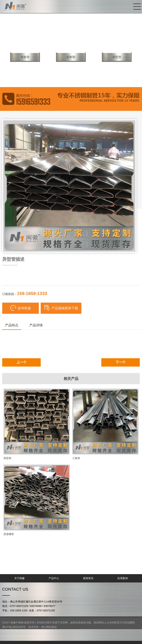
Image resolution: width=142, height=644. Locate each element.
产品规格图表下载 (61, 308)
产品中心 (54, 578)
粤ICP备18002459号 (14, 627)
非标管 (25, 57)
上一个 (21, 362)
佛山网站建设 (49, 627)
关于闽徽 (19, 578)
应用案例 (123, 578)
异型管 (117, 57)
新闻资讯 (88, 578)
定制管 (71, 57)
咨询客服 (21, 308)
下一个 (121, 362)
